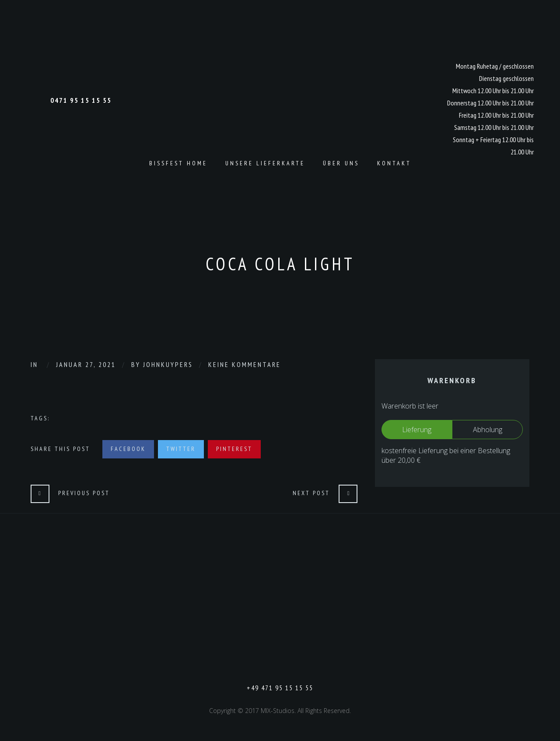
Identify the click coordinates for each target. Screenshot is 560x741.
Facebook (128, 449)
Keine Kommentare (245, 364)
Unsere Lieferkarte (265, 163)
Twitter (181, 449)
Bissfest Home (178, 163)
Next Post (311, 493)
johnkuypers (168, 364)
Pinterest (234, 449)
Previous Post (84, 493)
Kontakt (394, 163)
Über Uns (341, 163)
